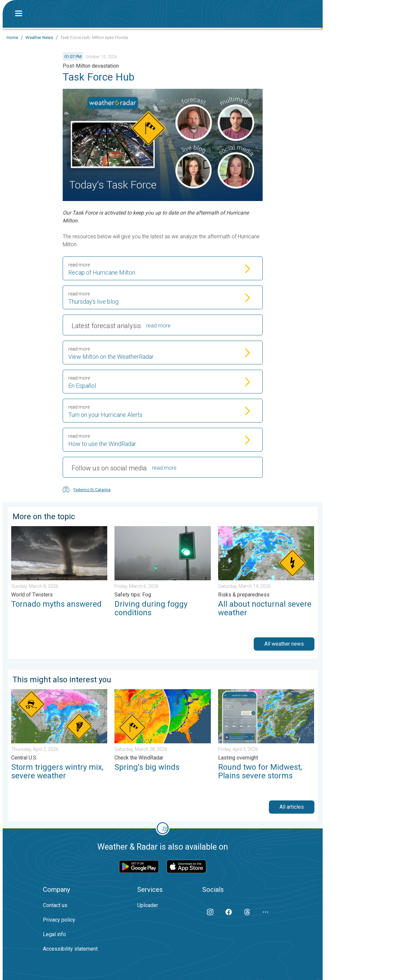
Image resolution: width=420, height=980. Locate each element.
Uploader (148, 905)
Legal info (54, 934)
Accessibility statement (70, 949)
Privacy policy (59, 920)
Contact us (55, 905)
